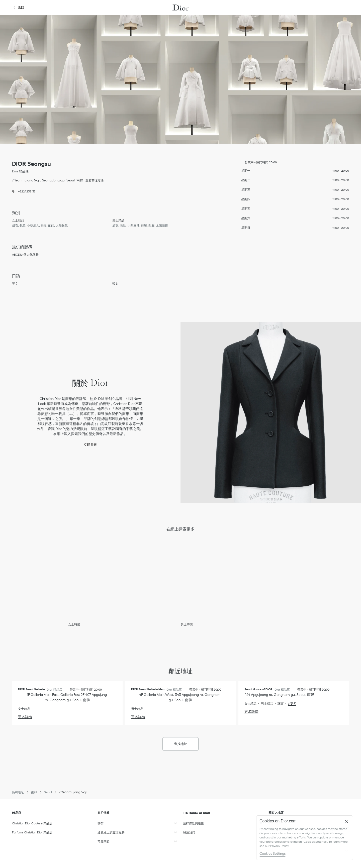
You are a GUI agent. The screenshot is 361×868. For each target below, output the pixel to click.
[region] (305, 838)
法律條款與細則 (196, 822)
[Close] (347, 822)
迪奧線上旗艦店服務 (111, 831)
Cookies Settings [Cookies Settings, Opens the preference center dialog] (273, 853)
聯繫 (111, 822)
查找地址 (180, 744)
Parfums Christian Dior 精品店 (32, 832)
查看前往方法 (93, 180)
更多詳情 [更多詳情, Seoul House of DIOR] (251, 712)
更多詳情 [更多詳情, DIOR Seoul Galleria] (25, 717)
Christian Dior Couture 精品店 (32, 823)
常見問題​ (111, 840)
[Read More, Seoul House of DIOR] (290, 703)
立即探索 (90, 445)
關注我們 (196, 831)
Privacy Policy (280, 846)
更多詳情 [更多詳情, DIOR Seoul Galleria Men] (138, 717)
